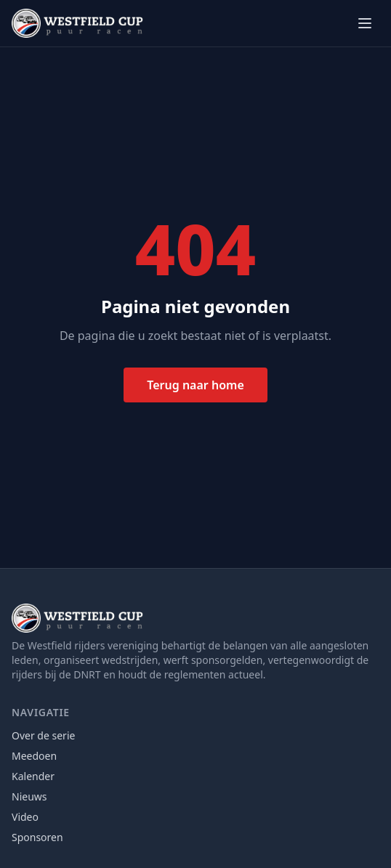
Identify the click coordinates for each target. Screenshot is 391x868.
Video (25, 817)
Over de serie (43, 735)
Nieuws (29, 796)
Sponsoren (37, 837)
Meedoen (34, 756)
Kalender (33, 776)
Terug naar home (195, 385)
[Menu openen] (365, 23)
